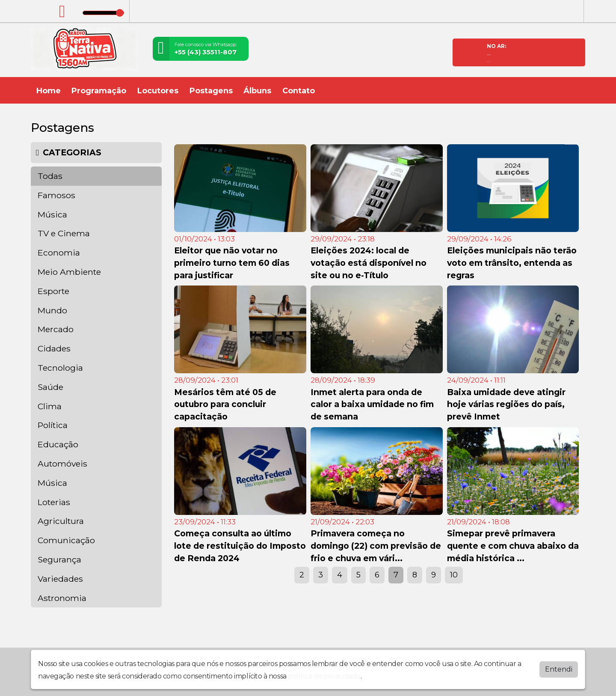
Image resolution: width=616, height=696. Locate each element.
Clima (50, 406)
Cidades (54, 348)
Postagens (211, 91)
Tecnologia (60, 368)
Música (52, 214)
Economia (59, 253)
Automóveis (62, 464)
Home (49, 91)
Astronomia (62, 598)
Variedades (60, 579)
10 (454, 575)
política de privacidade (324, 676)
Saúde (50, 387)
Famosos (56, 195)
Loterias (54, 502)
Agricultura (61, 521)
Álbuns (257, 91)
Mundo (52, 310)
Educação (58, 444)
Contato (299, 91)
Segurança (59, 559)
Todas (50, 176)
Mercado (56, 329)
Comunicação (66, 540)
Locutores (158, 91)
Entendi (559, 669)
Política (53, 425)
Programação (99, 91)
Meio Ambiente (69, 272)
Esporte (53, 291)
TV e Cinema (64, 233)
